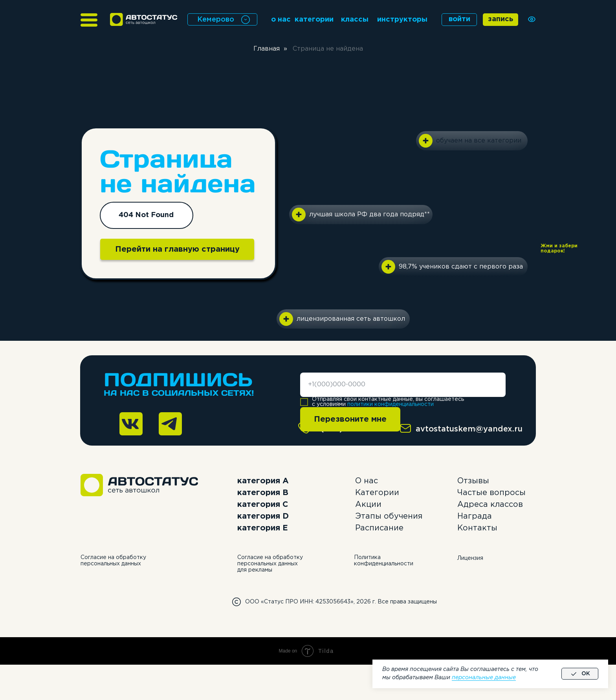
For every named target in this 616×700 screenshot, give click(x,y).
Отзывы (473, 481)
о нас (281, 20)
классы (355, 20)
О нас (367, 481)
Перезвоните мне (350, 419)
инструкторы (402, 20)
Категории (377, 493)
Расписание (379, 528)
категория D (263, 516)
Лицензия (470, 558)
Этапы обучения (389, 516)
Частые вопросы (491, 493)
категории (314, 20)
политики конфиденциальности (390, 404)
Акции (368, 504)
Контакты (477, 528)
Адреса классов (490, 504)
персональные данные (484, 678)
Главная (267, 49)
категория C (263, 504)
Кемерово (216, 20)
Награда (475, 516)
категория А (263, 481)
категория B (263, 493)
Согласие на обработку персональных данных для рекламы (270, 564)
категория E (263, 528)
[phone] (403, 385)
